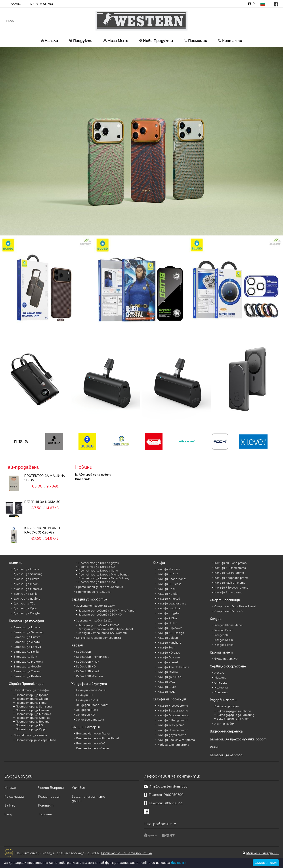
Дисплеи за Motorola (28, 589)
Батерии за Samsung (29, 632)
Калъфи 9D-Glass (169, 584)
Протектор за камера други (99, 563)
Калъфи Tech (166, 647)
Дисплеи (16, 563)
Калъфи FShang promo (173, 720)
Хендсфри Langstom (90, 719)
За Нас (10, 805)
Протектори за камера (30, 735)
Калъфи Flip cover (170, 628)
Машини (220, 677)
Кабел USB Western (90, 676)
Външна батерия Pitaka (93, 733)
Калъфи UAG (166, 682)
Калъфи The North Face (174, 667)
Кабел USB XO (86, 666)
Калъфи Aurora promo (229, 573)
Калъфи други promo (172, 735)
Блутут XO (85, 695)
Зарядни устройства (89, 599)
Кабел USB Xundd (88, 671)
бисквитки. (179, 863)
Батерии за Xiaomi (27, 671)
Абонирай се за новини (95, 474)
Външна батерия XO (91, 743)
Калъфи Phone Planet (172, 579)
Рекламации (14, 796)
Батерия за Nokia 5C (42, 502)
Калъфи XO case (169, 652)
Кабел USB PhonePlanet (93, 657)
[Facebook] (147, 812)
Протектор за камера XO (97, 567)
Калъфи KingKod (169, 598)
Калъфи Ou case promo (173, 715)
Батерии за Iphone (27, 627)
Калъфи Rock (167, 589)
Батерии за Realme (28, 676)
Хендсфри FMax (87, 710)
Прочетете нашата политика (127, 853)
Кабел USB (84, 651)
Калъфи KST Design (171, 633)
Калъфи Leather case (172, 603)
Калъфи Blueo (167, 687)
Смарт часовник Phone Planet (235, 606)
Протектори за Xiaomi (32, 699)
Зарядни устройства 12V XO (99, 625)
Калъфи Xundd (168, 594)
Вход (8, 814)
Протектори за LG (30, 725)
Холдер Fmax (224, 630)
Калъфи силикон (169, 608)
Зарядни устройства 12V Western (103, 633)
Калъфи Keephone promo (232, 578)
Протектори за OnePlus (33, 718)
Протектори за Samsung (34, 706)
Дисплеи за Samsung (28, 574)
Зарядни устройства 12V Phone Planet (106, 629)
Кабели (77, 645)
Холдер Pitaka (224, 645)
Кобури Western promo (173, 745)
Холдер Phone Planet (229, 625)
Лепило (219, 672)
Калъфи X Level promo (173, 705)
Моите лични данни (262, 853)
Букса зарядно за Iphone (234, 711)
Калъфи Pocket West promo (176, 740)
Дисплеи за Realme (27, 598)
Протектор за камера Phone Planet (104, 574)
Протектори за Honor (32, 703)
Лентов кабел (224, 724)
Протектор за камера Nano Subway (104, 578)
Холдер (216, 618)
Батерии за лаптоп (226, 755)
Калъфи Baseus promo (173, 710)
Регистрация (49, 796)
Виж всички (83, 479)
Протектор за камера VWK (98, 582)
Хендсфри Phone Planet (92, 705)
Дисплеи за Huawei (27, 579)
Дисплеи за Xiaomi (27, 584)
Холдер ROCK (224, 640)
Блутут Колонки (88, 700)
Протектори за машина (94, 592)
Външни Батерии (86, 727)
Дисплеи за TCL (25, 603)
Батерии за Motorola (29, 661)
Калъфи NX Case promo (230, 563)
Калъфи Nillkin (167, 623)
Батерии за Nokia (26, 651)
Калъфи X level (168, 662)
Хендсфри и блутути (89, 684)
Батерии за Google (27, 666)
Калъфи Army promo (228, 592)
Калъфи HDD (166, 691)
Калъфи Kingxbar (169, 613)
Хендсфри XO (86, 714)
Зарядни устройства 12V (94, 620)
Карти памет (221, 652)
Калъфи (159, 563)
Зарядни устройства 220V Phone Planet (107, 610)
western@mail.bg (174, 786)
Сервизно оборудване (228, 666)
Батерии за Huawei (28, 637)
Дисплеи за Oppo (25, 608)
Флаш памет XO (226, 659)
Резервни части (223, 700)
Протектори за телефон (32, 690)
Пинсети (221, 692)
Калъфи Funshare (169, 642)
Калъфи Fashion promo (230, 582)
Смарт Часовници (225, 600)
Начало (49, 40)
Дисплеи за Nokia (26, 594)
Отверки (221, 682)
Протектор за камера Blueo (36, 740)
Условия (78, 787)
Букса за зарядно (227, 706)
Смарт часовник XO (229, 611)
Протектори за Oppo (31, 729)
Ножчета (221, 687)
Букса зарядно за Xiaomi (234, 718)
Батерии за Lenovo (27, 647)
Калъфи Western (169, 569)
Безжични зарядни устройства (99, 638)
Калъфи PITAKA (168, 574)
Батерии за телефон (26, 621)
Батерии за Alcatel (27, 642)
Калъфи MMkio (168, 672)
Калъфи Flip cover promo (231, 587)
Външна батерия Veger (93, 748)
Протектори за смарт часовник (100, 587)
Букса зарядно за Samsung (235, 715)
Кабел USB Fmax (88, 661)
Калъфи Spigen (168, 638)
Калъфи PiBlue (167, 618)
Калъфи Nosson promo (173, 730)
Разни (215, 747)
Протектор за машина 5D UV (45, 478)
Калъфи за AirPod (170, 677)
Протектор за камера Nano (98, 570)
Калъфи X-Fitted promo (230, 568)
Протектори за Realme (33, 721)
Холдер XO (222, 635)
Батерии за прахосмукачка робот (238, 739)
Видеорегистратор (227, 731)
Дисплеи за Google (27, 613)
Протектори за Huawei (33, 710)
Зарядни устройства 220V (96, 605)
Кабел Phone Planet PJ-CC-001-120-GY (42, 530)
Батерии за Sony (26, 656)
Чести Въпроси (51, 787)
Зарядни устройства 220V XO (100, 614)
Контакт (46, 805)
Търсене (45, 814)
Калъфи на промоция (170, 699)
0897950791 (173, 803)
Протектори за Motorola (34, 714)
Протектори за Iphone (32, 695)
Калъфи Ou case (169, 657)
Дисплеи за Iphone (27, 569)
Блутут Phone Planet (91, 690)
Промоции (196, 40)
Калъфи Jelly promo (171, 725)
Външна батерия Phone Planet (98, 738)
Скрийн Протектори (26, 684)
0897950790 (43, 4)
